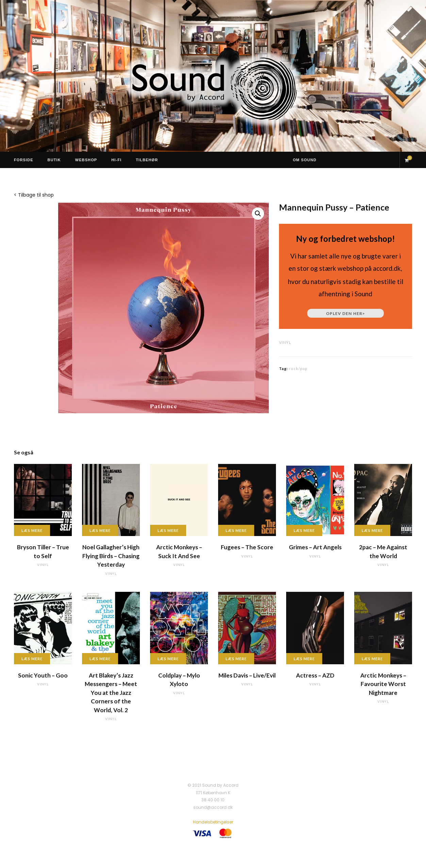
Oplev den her (346, 313)
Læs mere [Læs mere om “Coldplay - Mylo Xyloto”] (168, 659)
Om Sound (305, 160)
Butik (54, 160)
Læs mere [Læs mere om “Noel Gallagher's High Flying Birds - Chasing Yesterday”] (100, 530)
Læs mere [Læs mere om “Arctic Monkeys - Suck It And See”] (168, 530)
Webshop (86, 160)
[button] (258, 214)
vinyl (285, 342)
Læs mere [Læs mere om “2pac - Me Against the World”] (372, 530)
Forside (24, 160)
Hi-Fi (116, 160)
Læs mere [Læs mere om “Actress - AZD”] (304, 659)
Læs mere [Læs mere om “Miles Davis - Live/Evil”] (236, 659)
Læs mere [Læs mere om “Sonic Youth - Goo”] (32, 659)
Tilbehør (147, 160)
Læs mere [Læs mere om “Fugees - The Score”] (236, 530)
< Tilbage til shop (34, 195)
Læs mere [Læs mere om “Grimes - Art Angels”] (304, 530)
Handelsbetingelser (213, 822)
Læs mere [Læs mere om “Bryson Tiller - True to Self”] (32, 530)
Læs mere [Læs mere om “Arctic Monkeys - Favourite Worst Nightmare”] (372, 659)
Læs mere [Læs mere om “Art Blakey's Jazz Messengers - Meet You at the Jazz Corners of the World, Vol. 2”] (100, 659)
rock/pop (298, 369)
